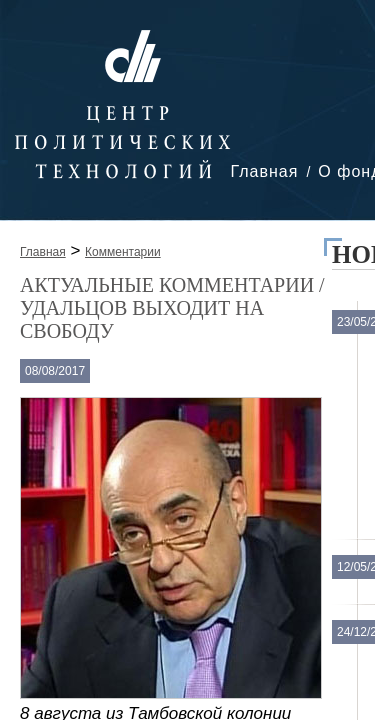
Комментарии (123, 252)
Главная (264, 171)
